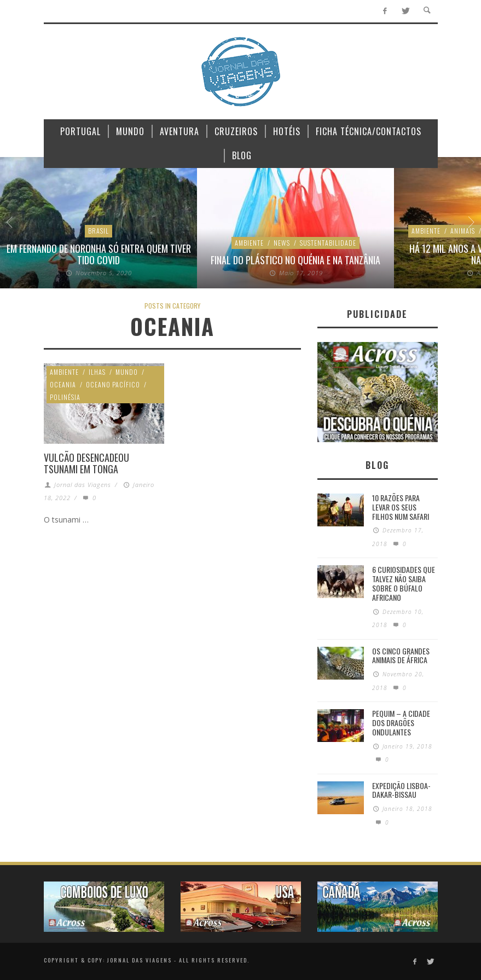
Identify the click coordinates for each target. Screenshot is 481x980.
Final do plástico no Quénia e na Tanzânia (295, 260)
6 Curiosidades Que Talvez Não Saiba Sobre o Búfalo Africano (404, 583)
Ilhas (97, 372)
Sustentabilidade (328, 243)
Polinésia (65, 397)
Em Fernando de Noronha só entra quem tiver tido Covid (99, 254)
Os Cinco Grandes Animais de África (401, 656)
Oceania (63, 384)
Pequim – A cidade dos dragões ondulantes (401, 723)
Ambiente (249, 243)
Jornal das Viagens (83, 485)
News (282, 243)
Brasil (98, 231)
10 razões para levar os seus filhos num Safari (401, 507)
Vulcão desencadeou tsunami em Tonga (86, 463)
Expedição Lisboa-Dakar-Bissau (401, 790)
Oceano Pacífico (113, 384)
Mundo (127, 372)
